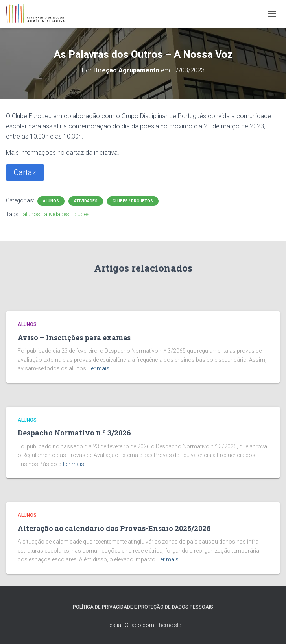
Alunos (51, 201)
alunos (31, 214)
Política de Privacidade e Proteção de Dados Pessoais (143, 607)
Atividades (86, 201)
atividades (57, 214)
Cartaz (25, 172)
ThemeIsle (168, 625)
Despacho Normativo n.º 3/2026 (74, 433)
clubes (81, 214)
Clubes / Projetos (133, 201)
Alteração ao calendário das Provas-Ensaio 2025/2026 (114, 528)
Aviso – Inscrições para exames (74, 337)
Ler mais (99, 368)
